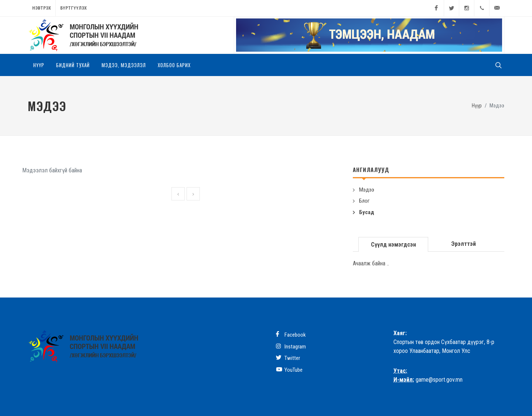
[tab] (393, 244)
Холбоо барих (174, 65)
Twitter (288, 358)
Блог (364, 201)
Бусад (367, 212)
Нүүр (39, 65)
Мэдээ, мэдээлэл (124, 65)
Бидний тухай (73, 65)
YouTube (289, 370)
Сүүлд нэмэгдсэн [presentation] (393, 245)
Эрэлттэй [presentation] (463, 244)
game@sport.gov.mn (439, 380)
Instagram (291, 346)
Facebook (291, 335)
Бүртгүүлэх (74, 8)
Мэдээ (367, 190)
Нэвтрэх (42, 8)
